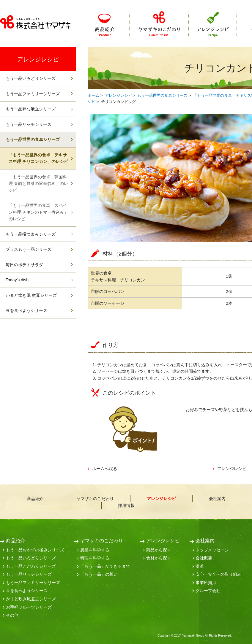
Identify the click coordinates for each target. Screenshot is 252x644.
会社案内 (217, 499)
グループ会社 (208, 591)
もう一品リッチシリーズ (29, 124)
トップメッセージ (212, 550)
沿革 (200, 566)
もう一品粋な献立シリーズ (31, 109)
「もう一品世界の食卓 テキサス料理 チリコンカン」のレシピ (38, 158)
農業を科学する (95, 550)
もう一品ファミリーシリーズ (33, 94)
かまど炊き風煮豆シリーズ (31, 599)
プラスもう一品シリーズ (29, 249)
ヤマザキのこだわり (159, 24)
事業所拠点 (206, 583)
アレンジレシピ (213, 24)
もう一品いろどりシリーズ (31, 78)
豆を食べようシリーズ (26, 310)
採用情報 (126, 505)
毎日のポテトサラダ (24, 265)
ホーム (93, 95)
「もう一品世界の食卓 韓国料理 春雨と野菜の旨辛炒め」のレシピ (38, 184)
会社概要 (204, 558)
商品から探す (159, 550)
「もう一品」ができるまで (105, 566)
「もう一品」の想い (99, 574)
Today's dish (17, 280)
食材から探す (159, 558)
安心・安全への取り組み (218, 574)
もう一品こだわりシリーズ (31, 566)
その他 (12, 615)
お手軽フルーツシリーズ (29, 607)
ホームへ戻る (105, 469)
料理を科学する (95, 558)
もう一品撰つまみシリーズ (31, 234)
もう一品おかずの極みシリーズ (35, 550)
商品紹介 (112, 24)
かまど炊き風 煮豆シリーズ (31, 295)
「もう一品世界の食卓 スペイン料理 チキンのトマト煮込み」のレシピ (38, 212)
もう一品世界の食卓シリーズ (162, 95)
